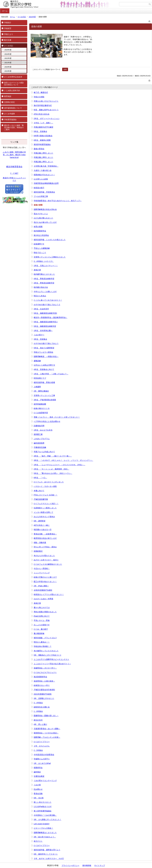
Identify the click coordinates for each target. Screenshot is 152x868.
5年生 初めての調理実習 (44, 348)
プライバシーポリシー (70, 865)
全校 (65, 69)
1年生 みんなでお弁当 (43, 430)
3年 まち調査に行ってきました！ (48, 820)
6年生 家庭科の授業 (42, 140)
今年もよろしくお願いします (45, 292)
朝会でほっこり (40, 253)
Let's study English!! (42, 824)
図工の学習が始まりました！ (45, 582)
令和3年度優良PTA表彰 (43, 590)
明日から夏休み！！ (42, 642)
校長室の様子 (39, 188)
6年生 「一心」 (40, 478)
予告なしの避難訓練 (42, 248)
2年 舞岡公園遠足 (41, 391)
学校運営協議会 (10, 119)
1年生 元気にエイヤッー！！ (46, 266)
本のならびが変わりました (44, 556)
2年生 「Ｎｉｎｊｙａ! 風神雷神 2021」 (51, 469)
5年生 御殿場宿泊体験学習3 (45, 313)
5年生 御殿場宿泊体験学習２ (46, 322)
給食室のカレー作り (42, 685)
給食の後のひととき (42, 408)
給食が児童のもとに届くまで (45, 577)
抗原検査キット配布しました (45, 508)
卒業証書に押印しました (43, 153)
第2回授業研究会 (40, 677)
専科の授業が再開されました (45, 612)
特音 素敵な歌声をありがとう (46, 110)
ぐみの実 (37, 785)
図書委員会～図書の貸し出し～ (46, 716)
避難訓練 (37, 361)
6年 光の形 (39, 798)
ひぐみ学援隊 (9, 114)
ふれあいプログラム (42, 439)
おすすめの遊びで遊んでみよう (46, 343)
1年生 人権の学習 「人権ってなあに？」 (51, 374)
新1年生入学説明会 (41, 235)
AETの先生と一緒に (42, 525)
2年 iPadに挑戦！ (41, 586)
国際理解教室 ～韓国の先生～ (46, 356)
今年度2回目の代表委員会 (44, 755)
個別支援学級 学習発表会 (44, 192)
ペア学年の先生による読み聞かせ (47, 421)
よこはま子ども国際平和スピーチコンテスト (51, 659)
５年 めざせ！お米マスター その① (49, 859)
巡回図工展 (38, 434)
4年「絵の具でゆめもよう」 (45, 837)
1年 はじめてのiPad (42, 763)
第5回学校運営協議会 (42, 144)
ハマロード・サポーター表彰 (45, 486)
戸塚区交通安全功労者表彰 (44, 690)
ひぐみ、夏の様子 (41, 629)
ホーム (5, 11)
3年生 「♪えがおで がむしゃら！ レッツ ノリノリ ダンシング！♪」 (63, 460)
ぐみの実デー (39, 335)
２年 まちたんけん (42, 746)
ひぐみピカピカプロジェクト (45, 672)
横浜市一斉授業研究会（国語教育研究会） (51, 317)
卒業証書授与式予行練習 (43, 127)
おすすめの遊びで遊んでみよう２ (47, 305)
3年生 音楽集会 (40, 339)
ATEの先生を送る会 (42, 114)
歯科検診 (37, 772)
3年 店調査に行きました (44, 698)
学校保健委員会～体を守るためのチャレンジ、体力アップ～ (58, 201)
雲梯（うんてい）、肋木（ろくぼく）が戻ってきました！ (57, 417)
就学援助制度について (13, 108)
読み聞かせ (38, 789)
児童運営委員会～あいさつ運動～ (47, 729)
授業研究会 (38, 768)
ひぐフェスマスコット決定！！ (46, 504)
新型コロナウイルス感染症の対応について (14, 84)
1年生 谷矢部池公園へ (43, 331)
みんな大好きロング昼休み (44, 517)
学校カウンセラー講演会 (43, 352)
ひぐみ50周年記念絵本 (13, 77)
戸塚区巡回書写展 (41, 499)
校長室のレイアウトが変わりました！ (49, 594)
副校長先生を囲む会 (42, 707)
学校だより (9, 34)
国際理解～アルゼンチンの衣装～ (47, 737)
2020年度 (8, 67)
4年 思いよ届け (40, 724)
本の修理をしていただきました (46, 651)
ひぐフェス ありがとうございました (49, 482)
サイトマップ (100, 865)
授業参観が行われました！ (44, 175)
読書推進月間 (39, 426)
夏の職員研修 (39, 633)
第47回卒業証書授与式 (43, 105)
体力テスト (38, 841)
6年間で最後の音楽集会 (43, 136)
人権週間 (37, 387)
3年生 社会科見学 (41, 309)
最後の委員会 (39, 149)
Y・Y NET (14, 173)
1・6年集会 (38, 711)
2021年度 (32, 17)
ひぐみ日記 (22, 17)
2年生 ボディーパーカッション (47, 118)
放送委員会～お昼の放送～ (44, 681)
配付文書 (8, 40)
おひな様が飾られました (43, 218)
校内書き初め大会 (41, 287)
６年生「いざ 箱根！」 (43, 123)
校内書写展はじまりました (44, 274)
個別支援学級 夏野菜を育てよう (47, 850)
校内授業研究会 (40, 231)
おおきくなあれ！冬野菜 (43, 599)
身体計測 (37, 270)
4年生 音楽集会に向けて (44, 369)
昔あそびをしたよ (41, 214)
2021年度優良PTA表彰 (43, 694)
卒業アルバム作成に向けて (44, 452)
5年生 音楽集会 (40, 131)
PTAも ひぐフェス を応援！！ (46, 495)
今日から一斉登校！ (42, 568)
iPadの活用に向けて (42, 616)
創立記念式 (38, 720)
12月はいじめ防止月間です (44, 365)
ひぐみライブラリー (42, 742)
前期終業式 (38, 551)
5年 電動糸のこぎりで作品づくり (48, 655)
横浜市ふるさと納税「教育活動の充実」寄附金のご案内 (14, 127)
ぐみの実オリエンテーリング (45, 781)
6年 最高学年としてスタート (46, 854)
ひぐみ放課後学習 (41, 413)
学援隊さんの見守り (42, 759)
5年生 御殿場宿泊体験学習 (45, 326)
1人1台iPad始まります (43, 806)
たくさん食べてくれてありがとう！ (48, 300)
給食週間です (39, 244)
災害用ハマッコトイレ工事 (44, 395)
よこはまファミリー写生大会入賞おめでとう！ (52, 664)
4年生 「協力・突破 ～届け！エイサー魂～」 (53, 456)
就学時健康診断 (40, 404)
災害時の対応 (9, 102)
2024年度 (8, 54)
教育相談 (8, 96)
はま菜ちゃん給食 (41, 179)
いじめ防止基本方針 (12, 91)
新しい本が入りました (43, 802)
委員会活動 (38, 794)
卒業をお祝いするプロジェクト (46, 101)
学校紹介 (8, 23)
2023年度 (8, 71)
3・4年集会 (38, 703)
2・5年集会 (38, 750)
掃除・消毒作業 (40, 543)
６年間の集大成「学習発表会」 (46, 166)
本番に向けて (39, 491)
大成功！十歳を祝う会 (43, 170)
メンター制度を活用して (43, 512)
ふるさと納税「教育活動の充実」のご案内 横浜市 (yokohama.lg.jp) (14, 155)
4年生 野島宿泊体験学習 (44, 279)
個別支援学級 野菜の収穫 (44, 382)
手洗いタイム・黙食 (42, 620)
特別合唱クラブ (40, 378)
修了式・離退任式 (41, 92)
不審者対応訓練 (40, 447)
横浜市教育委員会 (14, 167)
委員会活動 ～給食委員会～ (45, 534)
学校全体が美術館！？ (43, 646)
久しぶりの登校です (42, 625)
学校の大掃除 (39, 97)
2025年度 (8, 50)
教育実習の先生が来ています (45, 538)
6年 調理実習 (40, 521)
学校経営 (8, 28)
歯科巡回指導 (39, 443)
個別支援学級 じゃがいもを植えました (50, 240)
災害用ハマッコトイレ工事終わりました (50, 257)
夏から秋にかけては (42, 607)
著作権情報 (87, 865)
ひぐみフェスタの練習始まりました (48, 564)
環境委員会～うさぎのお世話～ (46, 733)
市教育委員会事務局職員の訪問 (46, 183)
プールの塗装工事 (41, 196)
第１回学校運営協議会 (43, 811)
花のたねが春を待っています (45, 222)
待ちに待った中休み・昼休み (45, 547)
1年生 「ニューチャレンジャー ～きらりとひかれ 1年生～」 (60, 465)
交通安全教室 (39, 776)
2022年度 (8, 58)
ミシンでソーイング (42, 573)
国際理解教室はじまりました (45, 833)
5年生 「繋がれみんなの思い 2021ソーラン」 (53, 473)
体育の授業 (38, 227)
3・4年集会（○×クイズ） (44, 261)
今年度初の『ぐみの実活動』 (45, 815)
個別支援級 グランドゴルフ (45, 638)
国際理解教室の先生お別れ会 (45, 209)
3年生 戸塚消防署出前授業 (45, 400)
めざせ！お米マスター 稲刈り (46, 560)
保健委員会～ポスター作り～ (45, 668)
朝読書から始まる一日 (43, 530)
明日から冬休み (40, 296)
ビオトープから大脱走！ (43, 828)
